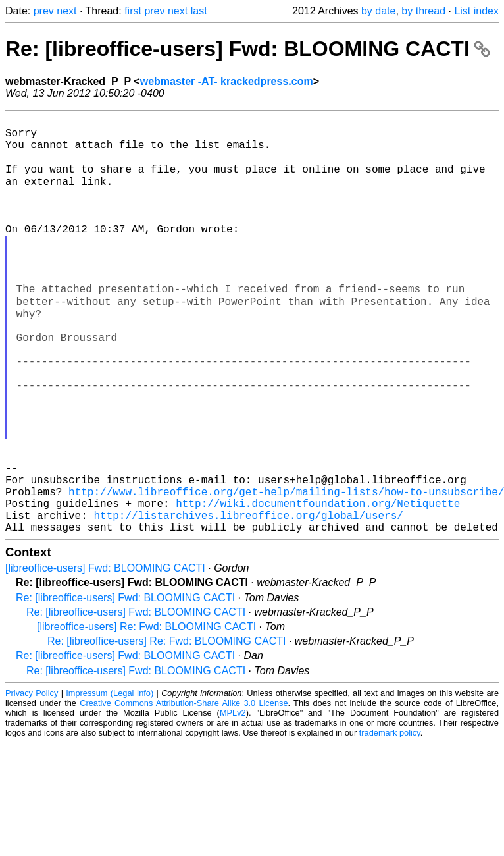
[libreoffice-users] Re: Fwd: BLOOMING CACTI (146, 715)
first (133, 11)
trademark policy (390, 821)
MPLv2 (233, 802)
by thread (423, 11)
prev (44, 11)
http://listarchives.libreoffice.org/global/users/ (248, 601)
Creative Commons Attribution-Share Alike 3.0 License (184, 792)
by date (378, 11)
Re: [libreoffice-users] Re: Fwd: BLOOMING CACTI (166, 730)
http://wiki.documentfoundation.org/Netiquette (318, 587)
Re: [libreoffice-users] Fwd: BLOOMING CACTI (248, 49)
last (199, 11)
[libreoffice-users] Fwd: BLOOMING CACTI (105, 657)
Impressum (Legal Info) (110, 782)
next (66, 11)
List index (476, 11)
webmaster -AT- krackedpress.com (227, 81)
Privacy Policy (32, 782)
